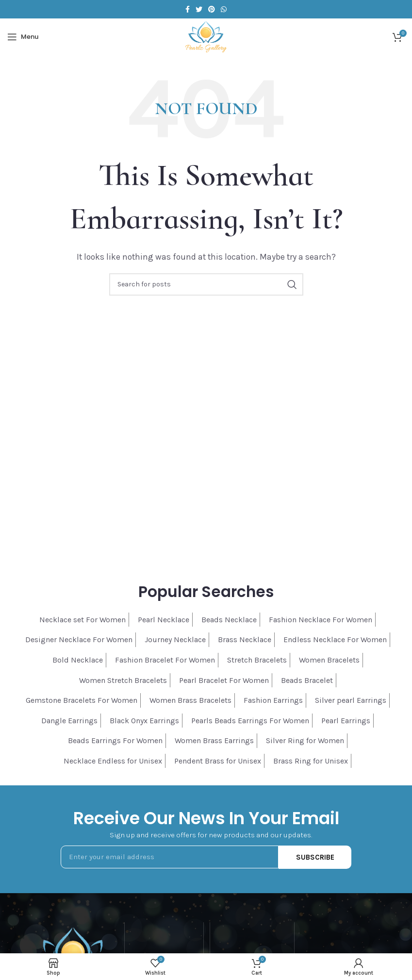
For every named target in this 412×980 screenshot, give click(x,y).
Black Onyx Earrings (144, 721)
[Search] (206, 284)
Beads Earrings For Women (115, 740)
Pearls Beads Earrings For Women (250, 721)
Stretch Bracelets (257, 660)
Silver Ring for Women (305, 740)
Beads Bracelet (307, 680)
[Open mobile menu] (23, 37)
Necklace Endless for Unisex (113, 761)
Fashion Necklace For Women (321, 620)
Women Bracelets (329, 660)
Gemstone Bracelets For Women (82, 700)
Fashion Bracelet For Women (165, 660)
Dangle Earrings (69, 721)
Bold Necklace (78, 660)
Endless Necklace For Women (335, 639)
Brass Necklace (245, 639)
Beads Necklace (229, 620)
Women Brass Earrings (214, 740)
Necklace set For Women (82, 620)
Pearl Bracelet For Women (224, 680)
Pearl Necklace (164, 620)
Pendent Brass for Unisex (218, 761)
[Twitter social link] (199, 9)
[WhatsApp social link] (224, 9)
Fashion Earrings (273, 700)
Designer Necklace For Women (79, 639)
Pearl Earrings (346, 721)
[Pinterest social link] (212, 9)
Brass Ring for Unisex (311, 761)
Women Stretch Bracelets (123, 680)
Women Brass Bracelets (190, 700)
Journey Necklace (175, 639)
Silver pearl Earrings (351, 700)
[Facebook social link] (188, 9)
